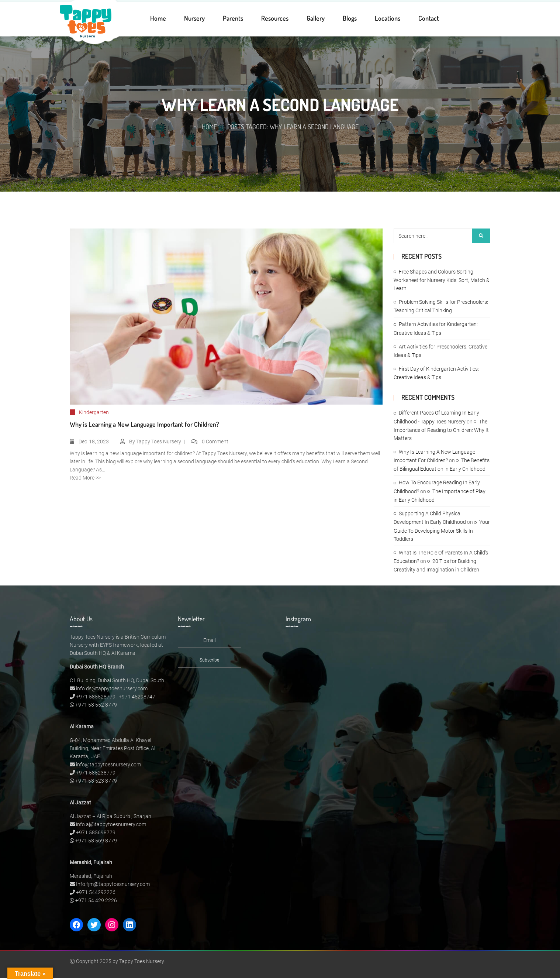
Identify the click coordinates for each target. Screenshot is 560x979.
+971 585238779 (96, 773)
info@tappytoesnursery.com (108, 765)
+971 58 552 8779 (96, 705)
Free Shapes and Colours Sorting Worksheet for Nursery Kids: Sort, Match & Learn (442, 281)
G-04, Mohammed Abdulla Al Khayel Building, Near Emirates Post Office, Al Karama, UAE (113, 749)
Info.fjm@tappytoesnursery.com (113, 885)
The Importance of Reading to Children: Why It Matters (441, 431)
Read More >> (85, 478)
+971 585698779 (96, 833)
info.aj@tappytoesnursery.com (111, 825)
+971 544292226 (96, 893)
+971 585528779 (96, 697)
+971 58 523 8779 (96, 782)
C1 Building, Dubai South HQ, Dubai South (117, 681)
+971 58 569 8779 (96, 841)
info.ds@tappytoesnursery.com (112, 689)
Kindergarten (94, 413)
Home (209, 127)
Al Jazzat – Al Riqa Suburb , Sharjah (110, 817)
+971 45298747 (137, 697)
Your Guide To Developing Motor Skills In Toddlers (442, 531)
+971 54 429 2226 (96, 901)
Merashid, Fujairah (91, 877)
